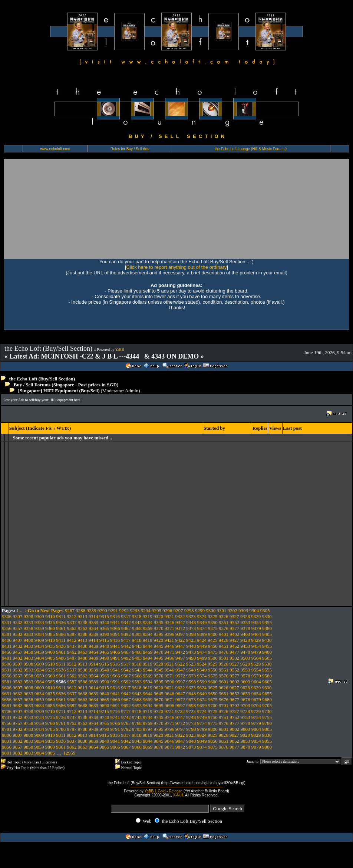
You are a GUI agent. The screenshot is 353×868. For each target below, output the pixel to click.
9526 (224, 664)
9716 (115, 711)
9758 (29, 723)
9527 (234, 664)
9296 (167, 610)
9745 (159, 717)
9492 (126, 658)
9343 (137, 622)
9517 (126, 664)
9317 (126, 616)
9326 (224, 616)
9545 (159, 670)
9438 (83, 646)
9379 (256, 628)
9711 (61, 711)
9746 (169, 717)
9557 (17, 676)
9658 (29, 699)
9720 (158, 711)
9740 (104, 717)
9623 (191, 688)
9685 (50, 705)
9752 (234, 717)
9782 (17, 729)
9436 (61, 646)
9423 (191, 640)
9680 (267, 699)
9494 (148, 658)
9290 (102, 610)
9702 (234, 705)
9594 (148, 682)
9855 (267, 741)
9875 (213, 747)
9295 (156, 610)
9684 (39, 705)
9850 (213, 741)
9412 (72, 640)
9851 (224, 741)
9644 (148, 694)
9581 (7, 682)
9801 (224, 729)
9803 (245, 729)
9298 (189, 610)
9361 (61, 628)
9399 (202, 634)
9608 (29, 688)
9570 (159, 676)
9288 (80, 610)
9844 (148, 741)
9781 (7, 729)
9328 (245, 616)
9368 (137, 628)
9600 (213, 682)
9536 (61, 670)
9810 (50, 735)
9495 (159, 658)
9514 (93, 664)
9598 (191, 682)
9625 (212, 688)
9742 (126, 717)
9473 (191, 652)
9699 (202, 705)
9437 (72, 646)
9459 (39, 652)
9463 (83, 652)
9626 (224, 688)
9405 (267, 634)
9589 (93, 682)
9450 (213, 646)
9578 (245, 676)
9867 (126, 747)
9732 (17, 717)
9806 (7, 735)
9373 (191, 628)
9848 (191, 741)
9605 (267, 682)
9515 (104, 664)
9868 (137, 747)
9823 (191, 735)
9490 (104, 658)
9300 (211, 610)
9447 (180, 646)
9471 (169, 652)
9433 (29, 646)
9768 (137, 723)
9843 (137, 741)
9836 (61, 741)
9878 (245, 747)
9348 (191, 622)
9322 (180, 616)
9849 (202, 741)
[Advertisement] (85, 209)
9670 (159, 699)
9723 (191, 711)
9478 (245, 652)
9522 (180, 664)
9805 (267, 729)
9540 (104, 670)
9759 (39, 723)
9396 (169, 634)
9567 (126, 676)
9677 (234, 699)
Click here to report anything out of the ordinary (177, 267)
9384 (39, 634)
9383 (29, 634)
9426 (224, 640)
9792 (126, 729)
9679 (256, 699)
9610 (50, 688)
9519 (148, 664)
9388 (83, 634)
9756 (7, 723)
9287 (70, 610)
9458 (29, 652)
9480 (267, 652)
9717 (126, 711)
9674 (202, 699)
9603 (245, 682)
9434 (39, 646)
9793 (137, 729)
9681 (7, 705)
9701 (224, 705)
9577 (234, 676)
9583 (29, 682)
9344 (148, 622)
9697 (180, 705)
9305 (265, 610)
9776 (224, 723)
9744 (148, 717)
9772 (180, 723)
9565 (104, 676)
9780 (267, 723)
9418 (137, 640)
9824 (202, 735)
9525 (212, 664)
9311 (61, 616)
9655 (267, 694)
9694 (148, 705)
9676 (224, 699)
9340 (104, 622)
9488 (83, 658)
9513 (82, 664)
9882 (17, 753)
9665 (104, 699)
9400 (213, 634)
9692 (126, 705)
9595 (159, 682)
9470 (159, 652)
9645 (159, 694)
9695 (159, 705)
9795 (159, 729)
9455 (267, 646)
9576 (224, 676)
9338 (83, 622)
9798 (191, 729)
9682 (17, 705)
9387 (72, 634)
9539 (93, 670)
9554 (256, 670)
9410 (50, 640)
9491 (115, 658)
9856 (7, 747)
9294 (146, 610)
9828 (245, 735)
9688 (83, 705)
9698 (191, 705)
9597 (180, 682)
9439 (93, 646)
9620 (158, 688)
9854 (256, 741)
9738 (83, 717)
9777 (234, 723)
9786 (61, 729)
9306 (7, 616)
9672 (180, 699)
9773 (191, 723)
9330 (267, 616)
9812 (72, 735)
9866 (115, 747)
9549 (202, 670)
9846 (169, 741)
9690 (104, 705)
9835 (50, 741)
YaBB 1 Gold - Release (163, 791)
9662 (72, 699)
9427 (234, 640)
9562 (72, 676)
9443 (137, 646)
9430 (267, 640)
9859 (39, 747)
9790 (104, 729)
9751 (224, 717)
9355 (267, 622)
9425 (212, 640)
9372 (180, 628)
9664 (93, 699)
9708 (29, 711)
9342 (126, 622)
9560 (50, 676)
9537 (72, 670)
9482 (17, 658)
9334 (39, 622)
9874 (202, 747)
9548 (191, 670)
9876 (224, 747)
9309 (39, 616)
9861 (61, 747)
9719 (148, 711)
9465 (104, 652)
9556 (7, 676)
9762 (72, 723)
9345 (159, 622)
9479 (256, 652)
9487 (72, 658)
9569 (148, 676)
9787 (72, 729)
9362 (72, 628)
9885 (50, 753)
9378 (245, 628)
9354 (256, 622)
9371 (169, 628)
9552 (234, 670)
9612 (72, 688)
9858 (29, 747)
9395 (159, 634)
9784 (39, 729)
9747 (180, 717)
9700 (213, 705)
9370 (159, 628)
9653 (245, 694)
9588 (83, 682)
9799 (202, 729)
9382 (17, 634)
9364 (93, 628)
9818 (137, 735)
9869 (148, 747)
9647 (180, 694)
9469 (148, 652)
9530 (267, 664)
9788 (83, 729)
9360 (50, 628)
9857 (17, 747)
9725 (212, 711)
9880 (267, 747)
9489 (93, 658)
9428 (245, 640)
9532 (17, 670)
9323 (191, 616)
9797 (180, 729)
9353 (245, 622)
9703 (245, 705)
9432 (17, 646)
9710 (50, 711)
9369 (148, 628)
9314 (93, 616)
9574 (202, 676)
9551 (224, 670)
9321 (169, 616)
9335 (50, 622)
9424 (202, 640)
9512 (72, 664)
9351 (224, 622)
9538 (83, 670)
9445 (159, 646)
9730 (267, 711)
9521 (169, 664)
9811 (61, 735)
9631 (7, 694)
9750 (213, 717)
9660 (50, 699)
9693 (137, 705)
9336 (61, 622)
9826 (224, 735)
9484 (39, 658)
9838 (83, 741)
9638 (83, 694)
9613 (82, 688)
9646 (169, 694)
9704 (256, 705)
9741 (115, 717)
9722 (180, 711)
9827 (234, 735)
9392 (126, 634)
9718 (137, 711)
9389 (93, 634)
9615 (104, 688)
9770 (159, 723)
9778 (245, 723)
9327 (234, 616)
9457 (17, 652)
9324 (202, 616)
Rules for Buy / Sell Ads (130, 149)
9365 (104, 628)
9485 (50, 658)
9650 (213, 694)
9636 (61, 694)
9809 (39, 735)
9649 (202, 694)
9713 (82, 711)
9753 (245, 717)
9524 (202, 664)
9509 (39, 664)
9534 (39, 670)
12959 (70, 753)
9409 (39, 640)
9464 (93, 652)
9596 (169, 682)
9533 (29, 670)
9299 (200, 610)
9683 (29, 705)
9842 (126, 741)
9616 (115, 688)
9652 (234, 694)
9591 (115, 682)
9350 (213, 622)
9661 (61, 699)
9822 (180, 735)
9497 (180, 658)
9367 (126, 628)
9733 (29, 717)
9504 (256, 658)
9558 (29, 676)
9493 (137, 658)
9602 (234, 682)
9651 (224, 694)
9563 (83, 676)
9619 (148, 688)
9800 (213, 729)
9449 (202, 646)
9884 (39, 753)
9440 (104, 646)
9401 (224, 634)
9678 (245, 699)
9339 (93, 622)
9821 (169, 735)
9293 (135, 610)
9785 (50, 729)
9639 (93, 694)
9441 (115, 646)
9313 (82, 616)
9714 (93, 711)
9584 (39, 682)
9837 (72, 741)
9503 (245, 658)
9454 (256, 646)
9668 (137, 699)
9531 (7, 670)
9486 (61, 658)
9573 (191, 676)
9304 (254, 610)
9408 (29, 640)
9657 (17, 699)
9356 (7, 628)
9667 (126, 699)
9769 (148, 723)
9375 (213, 628)
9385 (50, 634)
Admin (132, 391)
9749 (202, 717)
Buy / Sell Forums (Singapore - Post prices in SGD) (66, 385)
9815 (104, 735)
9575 (213, 676)
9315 (104, 616)
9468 (137, 652)
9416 (115, 640)
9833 (29, 741)
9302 (232, 610)
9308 (29, 616)
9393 (137, 634)
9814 (93, 735)
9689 (93, 705)
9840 (104, 741)
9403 (245, 634)
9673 (191, 699)
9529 (256, 664)
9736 (61, 717)
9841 (115, 741)
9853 (245, 741)
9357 (17, 628)
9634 (39, 694)
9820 (158, 735)
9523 (191, 664)
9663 (83, 699)
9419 (148, 640)
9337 (72, 622)
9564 (93, 676)
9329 (256, 616)
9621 (169, 688)
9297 (178, 610)
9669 (148, 699)
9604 (256, 682)
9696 (169, 705)
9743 (137, 717)
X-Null (178, 795)
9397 (180, 634)
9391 (115, 634)
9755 (267, 717)
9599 (202, 682)
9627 (234, 688)
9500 (213, 658)
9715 (104, 711)
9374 (202, 628)
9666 (115, 699)
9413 (82, 640)
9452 (234, 646)
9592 (126, 682)
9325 (212, 616)
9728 (245, 711)
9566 (115, 676)
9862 (72, 747)
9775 (213, 723)
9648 (191, 694)
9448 (191, 646)
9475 (213, 652)
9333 (29, 622)
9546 (169, 670)
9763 (83, 723)
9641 (115, 694)
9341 (115, 622)
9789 (93, 729)
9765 (104, 723)
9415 (104, 640)
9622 (180, 688)
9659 (39, 699)
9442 (126, 646)
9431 (7, 646)
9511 (61, 664)
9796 (169, 729)
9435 (50, 646)
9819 (148, 735)
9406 (7, 640)
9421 (169, 640)
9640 (104, 694)
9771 (169, 723)
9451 (224, 646)
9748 (191, 717)
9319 (148, 616)
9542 (126, 670)
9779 (256, 723)
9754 (256, 717)
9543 (137, 670)
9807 (17, 735)
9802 (234, 729)
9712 (72, 711)
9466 (115, 652)
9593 (137, 682)
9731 (7, 717)
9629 (256, 688)
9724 (202, 711)
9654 (256, 694)
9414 (93, 640)
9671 (169, 699)
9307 (17, 616)
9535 (50, 670)
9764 (93, 723)
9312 (72, 616)
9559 (39, 676)
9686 (61, 705)
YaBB (120, 349)
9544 (148, 670)
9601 (224, 682)
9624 (202, 688)
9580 (267, 676)
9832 (17, 741)
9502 (234, 658)
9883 (29, 753)
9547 (180, 670)
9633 (29, 694)
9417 (126, 640)
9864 (93, 747)
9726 (224, 711)
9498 (191, 658)
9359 (39, 628)
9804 (256, 729)
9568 (137, 676)
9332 (17, 622)
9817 (126, 735)
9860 (50, 747)
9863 (83, 747)
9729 (256, 711)
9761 (61, 723)
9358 (29, 628)
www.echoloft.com (55, 149)
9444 (148, 646)
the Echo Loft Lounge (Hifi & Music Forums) (251, 149)
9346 (169, 622)
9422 (180, 640)
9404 (256, 634)
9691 (115, 705)
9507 (17, 664)
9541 (115, 670)
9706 (7, 711)
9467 (126, 652)
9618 (137, 688)
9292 (124, 610)
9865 (104, 747)
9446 (169, 646)
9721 (169, 711)
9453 (245, 646)
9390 (104, 634)
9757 (17, 723)
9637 (72, 694)
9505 (267, 658)
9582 (17, 682)
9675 (213, 699)
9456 (7, 652)
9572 (180, 676)
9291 (113, 610)
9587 (72, 682)
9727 (234, 711)
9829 (256, 735)
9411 (61, 640)
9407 (17, 640)
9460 (50, 652)
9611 (61, 688)
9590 (104, 682)
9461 (61, 652)
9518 (137, 664)
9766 (115, 723)
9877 (234, 747)
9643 (137, 694)
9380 (267, 628)
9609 (39, 688)
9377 (234, 628)
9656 (7, 699)
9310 (50, 616)
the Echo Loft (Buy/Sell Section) (42, 379)
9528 (245, 664)
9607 (17, 688)
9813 (82, 735)
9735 (50, 717)
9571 (169, 676)
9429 (256, 640)
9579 (256, 676)
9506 (7, 664)
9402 (234, 634)
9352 (234, 622)
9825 (212, 735)
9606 (7, 688)
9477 (234, 652)
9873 (191, 747)
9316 (115, 616)
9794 (148, 729)
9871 (169, 747)
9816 (115, 735)
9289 (92, 610)
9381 (7, 634)
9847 (180, 741)
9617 (126, 688)
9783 (29, 729)
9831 (7, 741)
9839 (93, 741)
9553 (245, 670)
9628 (245, 688)
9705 (267, 705)
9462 (72, 652)
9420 (158, 640)
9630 (267, 688)
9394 (148, 634)
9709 (39, 711)
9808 (29, 735)
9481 (7, 658)
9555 (267, 670)
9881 (7, 753)
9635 (50, 694)
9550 (213, 670)
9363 (83, 628)
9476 (224, 652)
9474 (202, 652)
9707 (17, 711)
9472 (180, 652)
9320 (158, 616)
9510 (50, 664)
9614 (93, 688)
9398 (191, 634)
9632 (17, 694)
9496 (169, 658)
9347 (180, 622)
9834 (39, 741)
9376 (224, 628)
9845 (159, 741)
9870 (159, 747)
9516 (115, 664)
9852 (234, 741)
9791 (115, 729)
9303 (243, 610)
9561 (61, 676)
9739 (93, 717)
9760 (50, 723)
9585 (50, 682)
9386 (61, 634)
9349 (202, 622)
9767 (126, 723)
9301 (222, 610)
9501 (224, 658)
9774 (202, 723)
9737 (72, 717)
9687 (72, 705)
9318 (137, 616)
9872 (180, 747)
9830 (267, 735)
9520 (158, 664)
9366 (115, 628)
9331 (7, 622)
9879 (256, 747)
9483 (29, 658)
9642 (126, 694)
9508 (29, 664)
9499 (202, 658)
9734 (39, 717)
